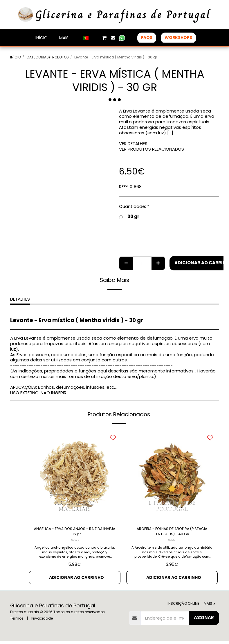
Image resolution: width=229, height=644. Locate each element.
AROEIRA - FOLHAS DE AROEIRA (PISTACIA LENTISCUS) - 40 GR (172, 533)
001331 (172, 542)
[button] (95, 38)
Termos (17, 621)
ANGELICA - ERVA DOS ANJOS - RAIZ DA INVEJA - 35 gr (75, 533)
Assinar (204, 621)
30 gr (129, 217)
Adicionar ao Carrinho (76, 580)
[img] (75, 476)
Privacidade (42, 621)
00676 (75, 542)
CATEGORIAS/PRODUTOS (48, 57)
